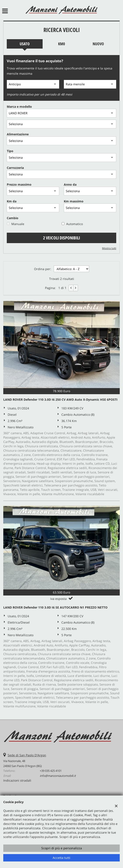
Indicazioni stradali (17, 780)
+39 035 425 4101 (51, 771)
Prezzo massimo (19, 184)
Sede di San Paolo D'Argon (27, 755)
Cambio (13, 218)
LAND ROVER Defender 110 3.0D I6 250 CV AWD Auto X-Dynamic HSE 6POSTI (60, 400)
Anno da (70, 184)
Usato (25, 44)
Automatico (74, 224)
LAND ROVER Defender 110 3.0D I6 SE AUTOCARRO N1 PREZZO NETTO (55, 607)
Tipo (10, 151)
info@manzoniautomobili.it (58, 776)
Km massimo (74, 201)
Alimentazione (18, 134)
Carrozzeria (15, 168)
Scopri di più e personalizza (62, 848)
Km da (12, 201)
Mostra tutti (109, 248)
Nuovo (98, 44)
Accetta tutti (61, 858)
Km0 (61, 44)
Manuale (18, 224)
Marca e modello (19, 107)
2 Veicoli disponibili (61, 238)
